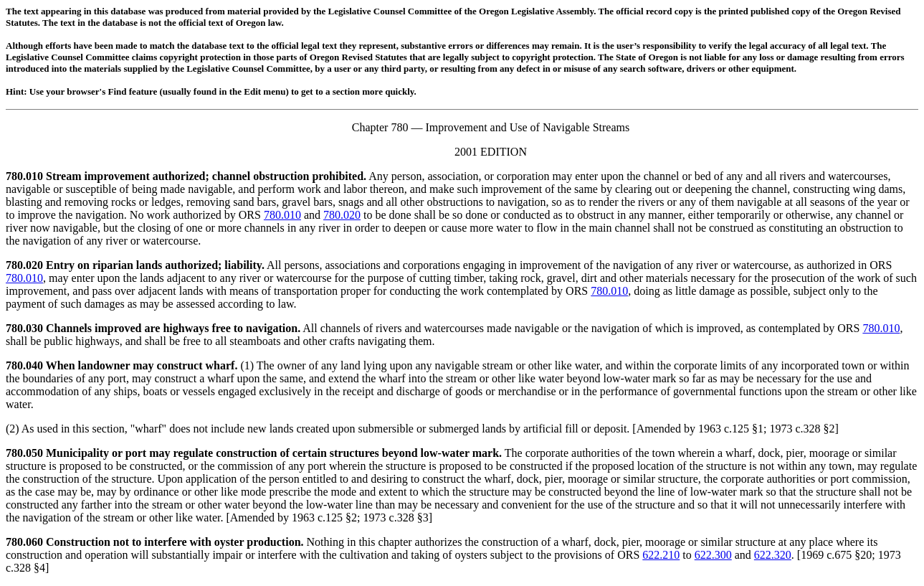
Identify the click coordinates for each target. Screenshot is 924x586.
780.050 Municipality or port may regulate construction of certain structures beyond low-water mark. (254, 453)
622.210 (661, 555)
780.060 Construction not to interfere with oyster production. (155, 542)
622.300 (713, 555)
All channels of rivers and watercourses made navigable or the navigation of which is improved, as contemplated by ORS (581, 328)
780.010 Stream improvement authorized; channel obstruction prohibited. (186, 176)
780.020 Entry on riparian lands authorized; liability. (135, 265)
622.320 (773, 555)
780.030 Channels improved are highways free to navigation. (153, 328)
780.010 (282, 215)
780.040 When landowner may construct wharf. (122, 365)
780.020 (342, 215)
